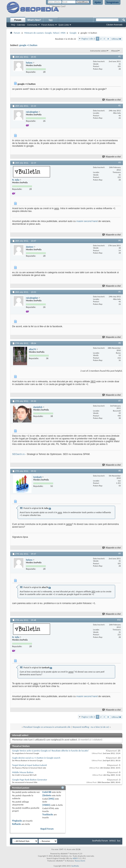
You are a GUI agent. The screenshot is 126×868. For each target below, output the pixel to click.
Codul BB (47, 792)
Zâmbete (47, 795)
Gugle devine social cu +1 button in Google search (36, 758)
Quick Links (64, 25)
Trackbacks (48, 814)
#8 (120, 471)
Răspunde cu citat (112, 100)
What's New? (34, 20)
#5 (120, 292)
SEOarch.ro (18, 454)
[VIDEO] (46, 805)
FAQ (13, 25)
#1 (120, 57)
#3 (120, 162)
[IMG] (51, 799)
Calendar (21, 25)
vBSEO (75, 858)
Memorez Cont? (58, 7)
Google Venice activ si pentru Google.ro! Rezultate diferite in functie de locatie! (50, 751)
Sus (119, 841)
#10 (119, 620)
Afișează (115, 51)
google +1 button (28, 45)
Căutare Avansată (114, 25)
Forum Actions (48, 25)
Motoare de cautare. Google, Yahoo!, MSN (45, 33)
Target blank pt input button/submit (30, 765)
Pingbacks (17, 821)
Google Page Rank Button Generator (30, 780)
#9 (120, 554)
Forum (18, 20)
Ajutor (98, 2)
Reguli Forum (47, 829)
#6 (120, 343)
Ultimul (116, 39)
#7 (120, 401)
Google (73, 33)
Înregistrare (113, 2)
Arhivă (112, 841)
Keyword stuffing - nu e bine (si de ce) (91, 727)
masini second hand (87, 221)
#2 (120, 106)
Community (32, 25)
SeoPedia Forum (100, 841)
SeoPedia (75, 866)
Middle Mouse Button (23, 772)
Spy (51, 20)
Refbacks (17, 824)
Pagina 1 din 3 (88, 39)
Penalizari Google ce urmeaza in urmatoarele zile (47, 727)
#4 (120, 240)
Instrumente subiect (98, 51)
